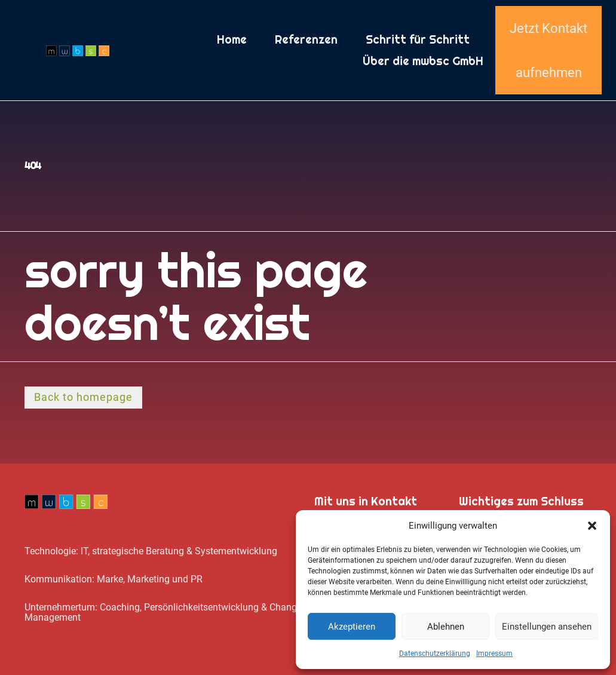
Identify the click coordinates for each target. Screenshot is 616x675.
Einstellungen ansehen (547, 627)
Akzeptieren (352, 627)
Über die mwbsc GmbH (423, 61)
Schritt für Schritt (418, 39)
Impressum (494, 653)
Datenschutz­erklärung (435, 653)
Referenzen (306, 39)
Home (232, 39)
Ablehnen (446, 627)
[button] (592, 526)
